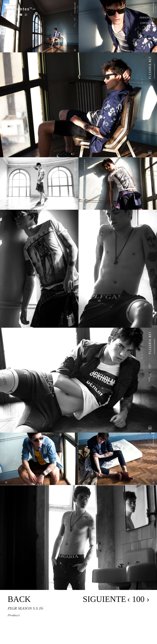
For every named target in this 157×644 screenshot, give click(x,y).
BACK (19, 599)
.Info (146, 7)
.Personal (146, 18)
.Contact (146, 23)
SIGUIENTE (104, 599)
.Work (146, 12)
